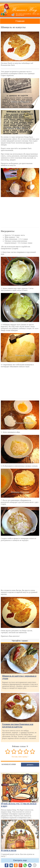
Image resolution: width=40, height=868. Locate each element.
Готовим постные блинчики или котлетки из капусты (18, 725)
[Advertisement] (20, 212)
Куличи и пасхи (9, 850)
